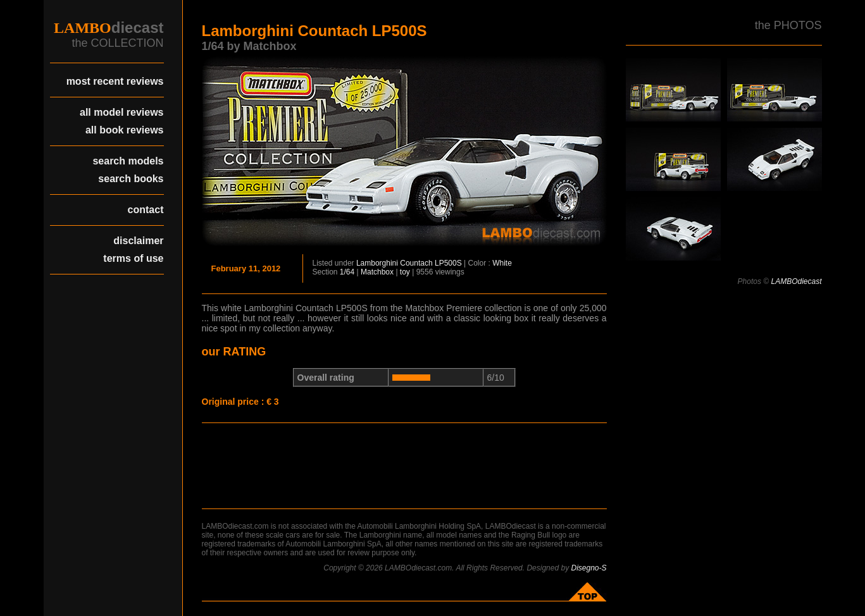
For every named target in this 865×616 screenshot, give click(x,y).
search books (131, 179)
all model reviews (122, 112)
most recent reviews (115, 81)
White (502, 263)
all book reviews (125, 130)
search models (128, 161)
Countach (416, 263)
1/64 (347, 272)
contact (146, 210)
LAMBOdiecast (796, 281)
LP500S (448, 263)
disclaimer (138, 241)
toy (405, 272)
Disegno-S (588, 568)
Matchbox (377, 272)
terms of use (133, 258)
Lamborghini (377, 263)
